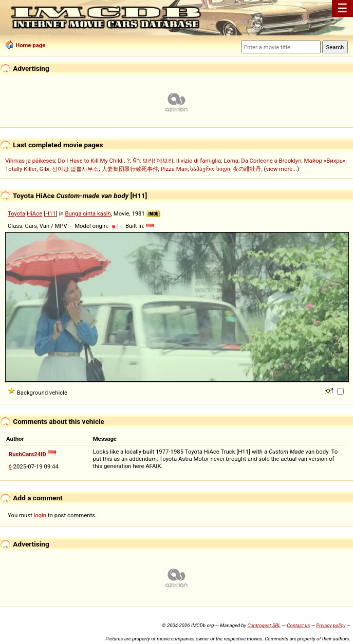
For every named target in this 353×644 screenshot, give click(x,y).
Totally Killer (21, 169)
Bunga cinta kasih (88, 213)
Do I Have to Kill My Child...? (94, 161)
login (40, 515)
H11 (51, 213)
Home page (30, 45)
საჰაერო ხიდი (210, 169)
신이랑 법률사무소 (75, 169)
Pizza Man (174, 169)
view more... (281, 169)
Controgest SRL (264, 625)
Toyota (16, 213)
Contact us (298, 625)
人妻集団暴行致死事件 (130, 169)
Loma (231, 161)
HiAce (34, 213)
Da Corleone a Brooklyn (271, 161)
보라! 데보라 (158, 161)
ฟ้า (136, 161)
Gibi (45, 169)
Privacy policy (331, 625)
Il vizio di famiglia (199, 161)
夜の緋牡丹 (247, 169)
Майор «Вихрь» (325, 161)
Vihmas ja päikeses (30, 161)
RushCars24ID (27, 454)
